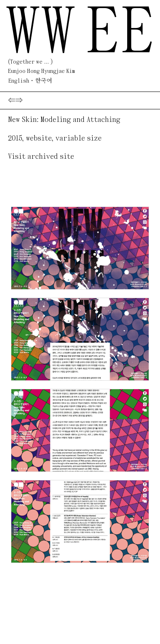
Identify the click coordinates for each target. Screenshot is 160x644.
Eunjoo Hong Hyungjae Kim (42, 71)
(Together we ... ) (30, 62)
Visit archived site (41, 157)
